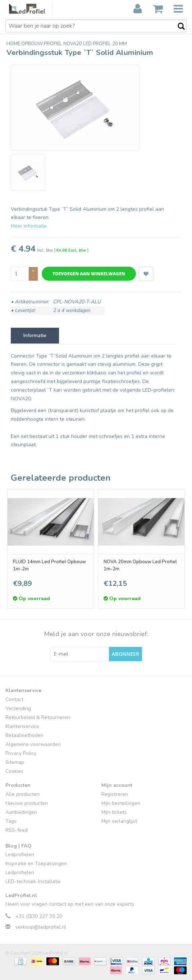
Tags (11, 821)
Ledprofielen (20, 855)
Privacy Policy (21, 753)
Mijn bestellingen (121, 803)
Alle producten (22, 794)
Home (14, 44)
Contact (14, 699)
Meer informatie (29, 226)
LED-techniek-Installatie (33, 881)
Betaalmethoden (24, 735)
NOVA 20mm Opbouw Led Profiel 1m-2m (140, 565)
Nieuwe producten (27, 803)
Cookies (14, 771)
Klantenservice (22, 726)
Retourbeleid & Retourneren (38, 717)
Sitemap (15, 762)
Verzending (18, 708)
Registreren (115, 794)
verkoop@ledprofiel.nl (41, 927)
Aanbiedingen (21, 812)
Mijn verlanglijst (119, 821)
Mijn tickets (114, 812)
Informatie (35, 335)
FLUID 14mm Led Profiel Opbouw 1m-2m (49, 565)
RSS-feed (17, 830)
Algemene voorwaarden (33, 744)
